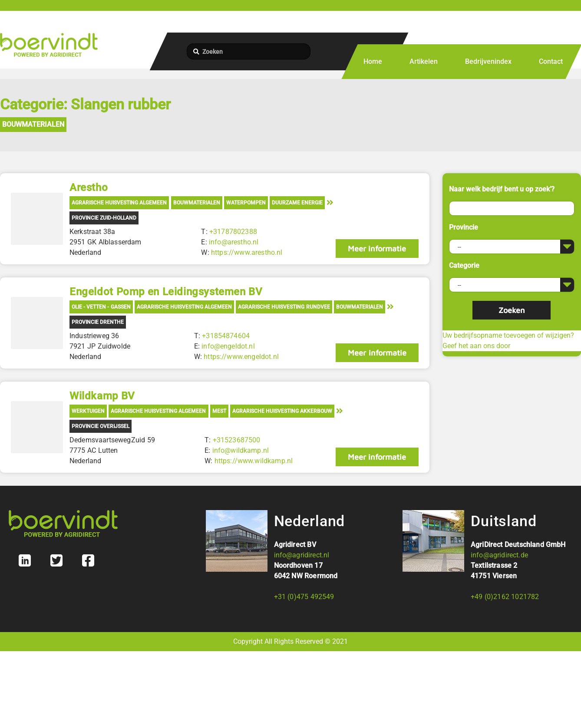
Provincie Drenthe (98, 322)
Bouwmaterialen (33, 124)
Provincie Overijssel (101, 426)
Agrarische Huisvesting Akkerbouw (282, 411)
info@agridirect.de (499, 555)
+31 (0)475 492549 (304, 597)
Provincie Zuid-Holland (104, 218)
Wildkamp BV (102, 396)
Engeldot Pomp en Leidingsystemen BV (166, 292)
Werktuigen (88, 411)
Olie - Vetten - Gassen (101, 307)
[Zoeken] (249, 51)
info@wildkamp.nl (241, 450)
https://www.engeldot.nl (241, 357)
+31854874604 (226, 336)
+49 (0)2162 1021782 (505, 597)
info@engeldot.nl (228, 346)
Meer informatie (377, 249)
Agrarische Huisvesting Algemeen (119, 203)
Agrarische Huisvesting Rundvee (284, 307)
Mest (219, 411)
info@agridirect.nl (302, 555)
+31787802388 (233, 232)
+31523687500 (237, 440)
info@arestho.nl (234, 242)
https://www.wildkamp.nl (254, 461)
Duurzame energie (297, 203)
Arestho (89, 188)
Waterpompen (246, 203)
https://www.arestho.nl (247, 252)
